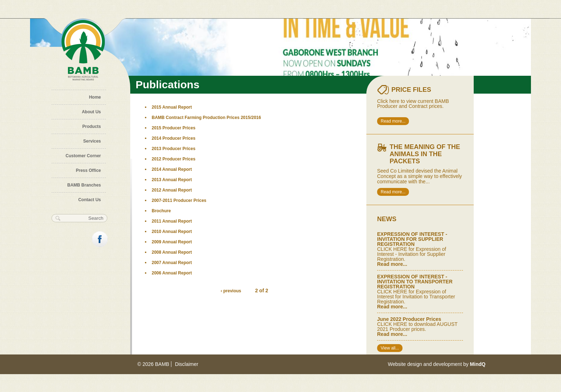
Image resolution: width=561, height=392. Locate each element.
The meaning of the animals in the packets (425, 154)
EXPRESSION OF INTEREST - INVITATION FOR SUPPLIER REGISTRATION (412, 239)
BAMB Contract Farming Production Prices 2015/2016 (206, 118)
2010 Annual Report (172, 232)
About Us (91, 112)
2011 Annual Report (172, 221)
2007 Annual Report (172, 263)
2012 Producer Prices (174, 159)
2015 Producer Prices (174, 128)
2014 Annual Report (172, 169)
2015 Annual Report (172, 107)
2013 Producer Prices (174, 149)
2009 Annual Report (172, 242)
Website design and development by (437, 364)
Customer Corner (83, 156)
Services (92, 141)
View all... (390, 348)
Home (95, 97)
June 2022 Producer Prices (409, 319)
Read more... (393, 121)
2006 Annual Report (172, 273)
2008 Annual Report (172, 252)
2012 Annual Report (172, 190)
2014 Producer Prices (174, 138)
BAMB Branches (84, 185)
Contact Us (90, 200)
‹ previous (231, 291)
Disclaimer (187, 364)
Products (92, 126)
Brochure (161, 211)
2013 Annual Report (172, 180)
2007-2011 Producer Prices (179, 200)
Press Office (88, 170)
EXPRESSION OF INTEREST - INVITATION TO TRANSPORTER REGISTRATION (415, 282)
